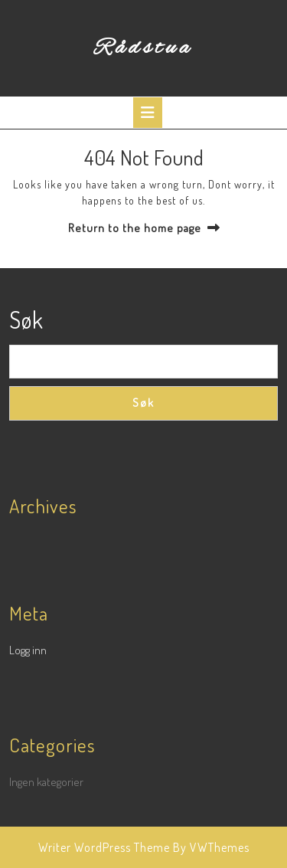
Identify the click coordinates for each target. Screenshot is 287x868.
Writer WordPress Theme (104, 847)
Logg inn (28, 650)
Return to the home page (135, 228)
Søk (26, 319)
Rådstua (143, 48)
